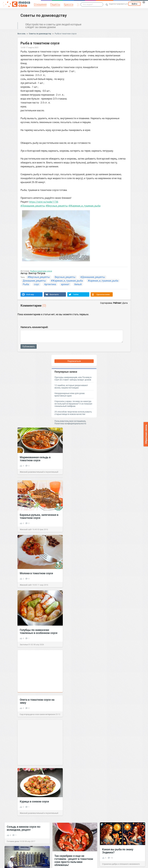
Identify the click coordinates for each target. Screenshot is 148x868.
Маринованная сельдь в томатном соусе (35, 459)
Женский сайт (26, 529)
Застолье (24, 644)
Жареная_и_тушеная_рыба (103, 281)
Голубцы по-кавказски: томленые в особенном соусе (39, 631)
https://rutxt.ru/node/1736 (44, 202)
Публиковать (29, 346)
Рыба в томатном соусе (66, 34)
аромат (65, 284)
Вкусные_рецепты (65, 277)
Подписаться (74, 361)
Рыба (26, 284)
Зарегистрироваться (118, 4)
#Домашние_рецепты (33, 206)
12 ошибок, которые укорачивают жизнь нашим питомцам (71, 386)
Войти (134, 4)
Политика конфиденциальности (70, 423)
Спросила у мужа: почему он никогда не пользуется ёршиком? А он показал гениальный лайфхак (73, 404)
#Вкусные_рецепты (57, 206)
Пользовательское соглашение (70, 421)
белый (78, 284)
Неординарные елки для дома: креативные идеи (70, 394)
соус (37, 284)
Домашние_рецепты (34, 281)
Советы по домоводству (44, 15)
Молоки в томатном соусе (36, 573)
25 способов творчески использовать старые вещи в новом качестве (73, 413)
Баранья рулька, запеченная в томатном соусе (39, 516)
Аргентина (50, 284)
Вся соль (21, 34)
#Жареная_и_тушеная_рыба (84, 206)
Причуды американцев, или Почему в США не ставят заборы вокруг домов (73, 378)
